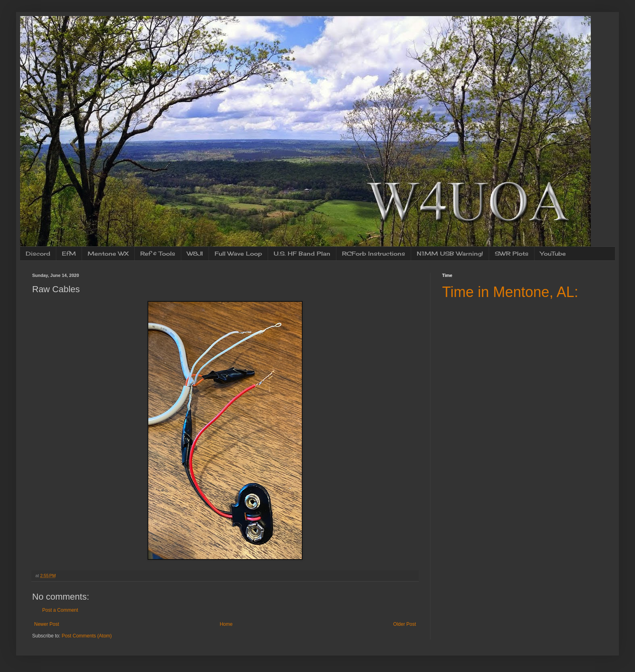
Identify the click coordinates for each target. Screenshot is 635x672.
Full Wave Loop (238, 253)
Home (226, 624)
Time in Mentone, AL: (510, 292)
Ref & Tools (158, 253)
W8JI (195, 253)
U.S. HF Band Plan (302, 253)
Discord (38, 253)
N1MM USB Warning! (450, 253)
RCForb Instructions (374, 253)
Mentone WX (108, 253)
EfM (69, 253)
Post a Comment (60, 610)
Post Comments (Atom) (87, 636)
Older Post (405, 624)
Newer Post (47, 624)
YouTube (553, 253)
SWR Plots (512, 253)
